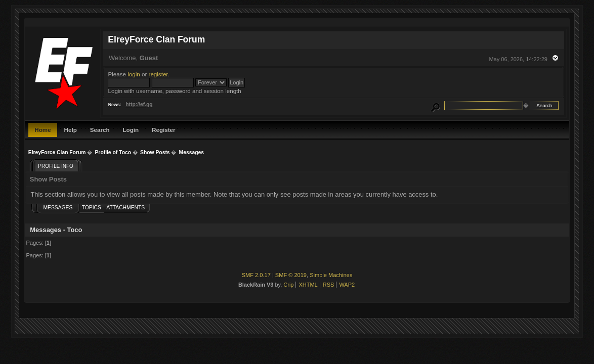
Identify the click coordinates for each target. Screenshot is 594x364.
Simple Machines (331, 275)
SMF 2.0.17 (256, 275)
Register (163, 130)
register (158, 74)
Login (131, 130)
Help (71, 130)
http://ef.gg (139, 104)
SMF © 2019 (291, 275)
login (134, 74)
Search (100, 130)
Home (43, 130)
